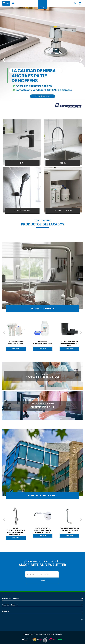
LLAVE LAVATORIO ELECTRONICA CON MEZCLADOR (12, 530)
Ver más (12, 349)
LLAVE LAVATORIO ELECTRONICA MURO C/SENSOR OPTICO (66, 530)
